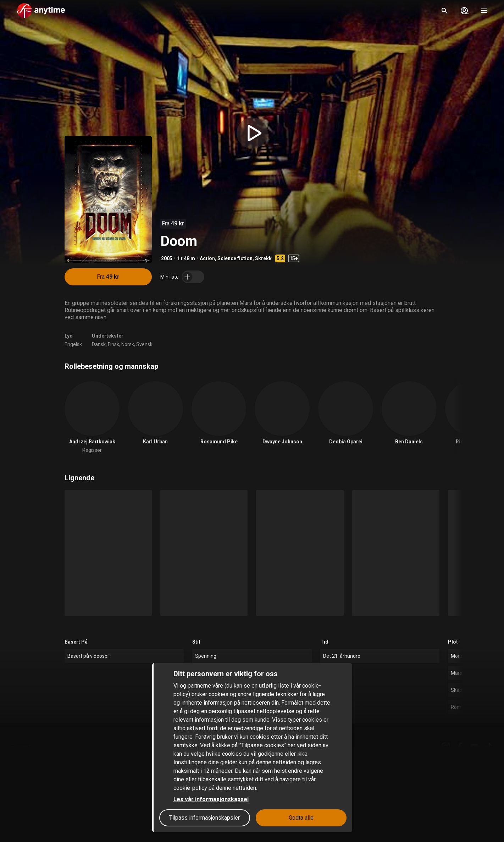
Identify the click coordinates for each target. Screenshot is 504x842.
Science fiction (235, 258)
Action (207, 258)
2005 (167, 258)
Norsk (128, 344)
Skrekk (263, 258)
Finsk (113, 344)
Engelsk (73, 344)
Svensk (144, 344)
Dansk (99, 344)
